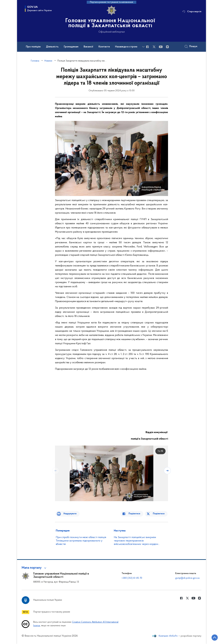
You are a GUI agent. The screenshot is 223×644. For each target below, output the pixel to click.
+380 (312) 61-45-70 (132, 578)
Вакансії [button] (88, 47)
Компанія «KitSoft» (168, 636)
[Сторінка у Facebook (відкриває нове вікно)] (147, 47)
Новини (48, 61)
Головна (35, 61)
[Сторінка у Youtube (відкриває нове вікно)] (161, 47)
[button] (34, 568)
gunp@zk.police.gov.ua (187, 578)
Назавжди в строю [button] (126, 47)
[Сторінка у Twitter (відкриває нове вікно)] (154, 47)
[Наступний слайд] (168, 470)
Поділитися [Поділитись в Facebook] (137, 514)
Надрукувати (68, 514)
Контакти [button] (104, 47)
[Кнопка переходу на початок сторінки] (211, 637)
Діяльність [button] (52, 47)
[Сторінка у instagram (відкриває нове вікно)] (167, 47)
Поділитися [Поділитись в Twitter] (159, 514)
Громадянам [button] (71, 47)
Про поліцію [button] (33, 47)
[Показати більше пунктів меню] (143, 47)
